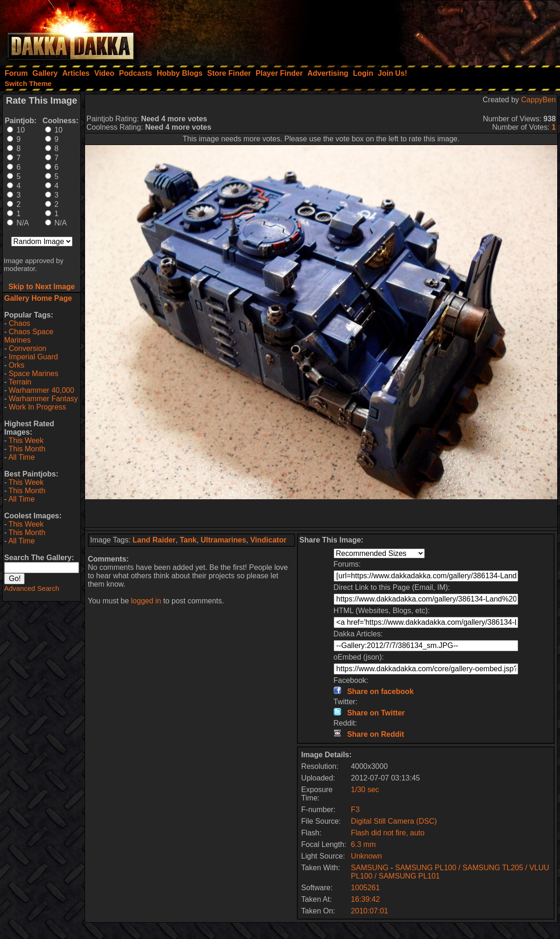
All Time (22, 457)
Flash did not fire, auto (388, 833)
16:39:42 (365, 899)
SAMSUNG (370, 868)
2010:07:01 (369, 911)
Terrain (20, 382)
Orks (17, 365)
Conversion (28, 348)
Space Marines (34, 374)
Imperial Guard (33, 357)
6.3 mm (363, 844)
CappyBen (538, 100)
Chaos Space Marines (29, 336)
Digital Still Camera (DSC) (394, 821)
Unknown (366, 856)
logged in (146, 601)
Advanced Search (32, 588)
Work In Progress (37, 407)
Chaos (20, 323)
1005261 (365, 888)
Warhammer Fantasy (43, 399)
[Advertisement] (435, 30)
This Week (26, 440)
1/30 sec (365, 790)
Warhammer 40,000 (42, 390)
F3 (355, 810)
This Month (27, 449)
